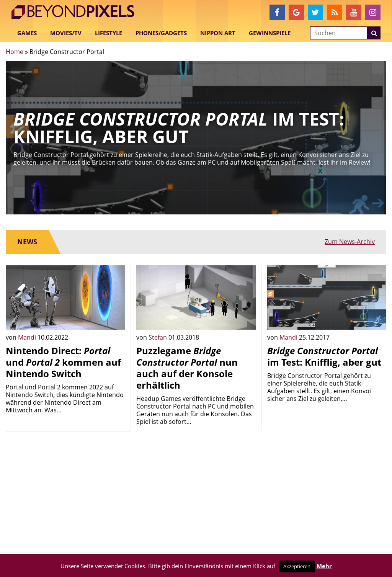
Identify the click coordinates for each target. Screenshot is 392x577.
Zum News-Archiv (350, 242)
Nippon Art (218, 33)
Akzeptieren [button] (297, 566)
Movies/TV (66, 33)
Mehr (324, 566)
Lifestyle (109, 33)
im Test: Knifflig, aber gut (324, 356)
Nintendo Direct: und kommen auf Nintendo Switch (63, 362)
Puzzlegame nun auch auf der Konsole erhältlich (187, 368)
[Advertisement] (65, 485)
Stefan (158, 337)
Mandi (28, 337)
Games (27, 33)
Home (15, 52)
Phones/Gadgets (161, 33)
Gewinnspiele (270, 33)
